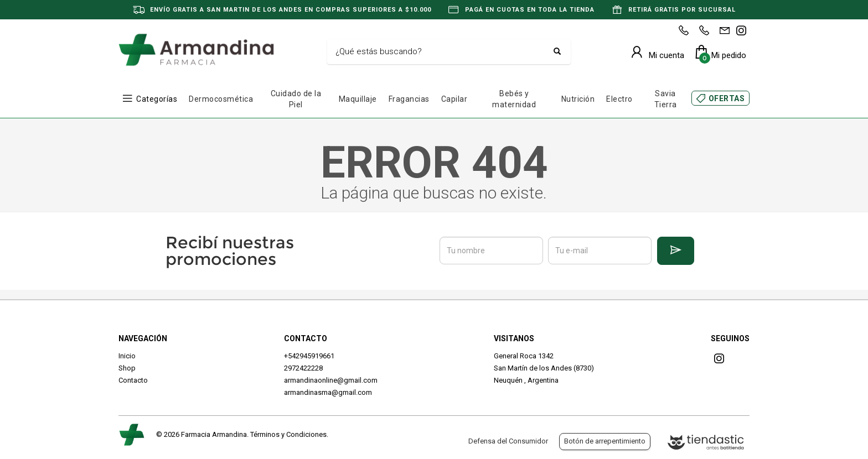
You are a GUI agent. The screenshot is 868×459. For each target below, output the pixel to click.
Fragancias (409, 99)
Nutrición (578, 99)
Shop (127, 368)
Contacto (133, 380)
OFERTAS (727, 98)
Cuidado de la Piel (296, 99)
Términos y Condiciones (288, 434)
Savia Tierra (666, 99)
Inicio (127, 356)
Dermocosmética (221, 99)
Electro (619, 99)
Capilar (454, 99)
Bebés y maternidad (514, 99)
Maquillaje (358, 99)
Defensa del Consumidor (508, 441)
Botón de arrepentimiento (605, 441)
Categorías (157, 99)
